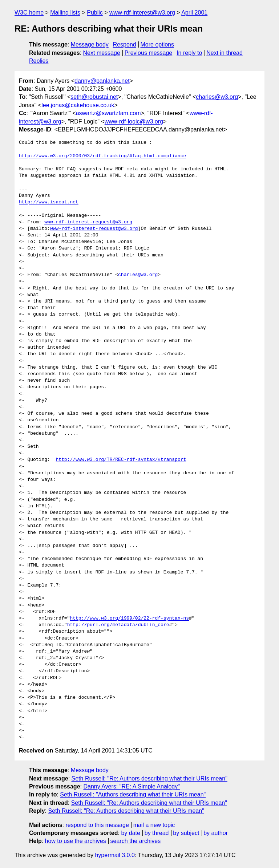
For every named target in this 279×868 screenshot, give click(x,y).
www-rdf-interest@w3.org (142, 13)
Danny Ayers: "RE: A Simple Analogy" (131, 786)
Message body (90, 44)
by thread (157, 833)
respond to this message (97, 825)
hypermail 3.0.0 (115, 855)
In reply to (189, 53)
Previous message (149, 53)
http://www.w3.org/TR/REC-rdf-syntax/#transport (121, 460)
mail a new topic (154, 825)
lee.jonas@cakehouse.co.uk (78, 105)
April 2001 (194, 13)
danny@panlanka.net (102, 81)
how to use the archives (76, 841)
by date (130, 833)
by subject (186, 833)
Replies (39, 61)
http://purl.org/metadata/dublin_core (118, 625)
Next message (102, 53)
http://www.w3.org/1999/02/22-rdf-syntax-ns (129, 618)
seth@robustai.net (94, 97)
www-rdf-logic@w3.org (134, 121)
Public (95, 13)
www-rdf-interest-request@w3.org (88, 222)
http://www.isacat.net (49, 202)
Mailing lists (65, 13)
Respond (125, 44)
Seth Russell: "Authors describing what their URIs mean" (133, 794)
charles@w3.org (217, 97)
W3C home (29, 13)
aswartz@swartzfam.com (108, 113)
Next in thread (225, 53)
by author (216, 833)
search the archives (136, 841)
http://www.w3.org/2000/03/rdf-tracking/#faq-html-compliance (102, 156)
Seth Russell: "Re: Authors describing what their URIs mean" (149, 778)
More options (157, 44)
